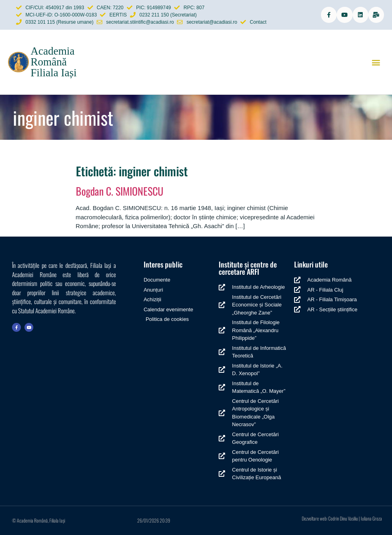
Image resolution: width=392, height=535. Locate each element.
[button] (376, 62)
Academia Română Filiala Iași (54, 62)
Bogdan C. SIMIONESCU (120, 191)
